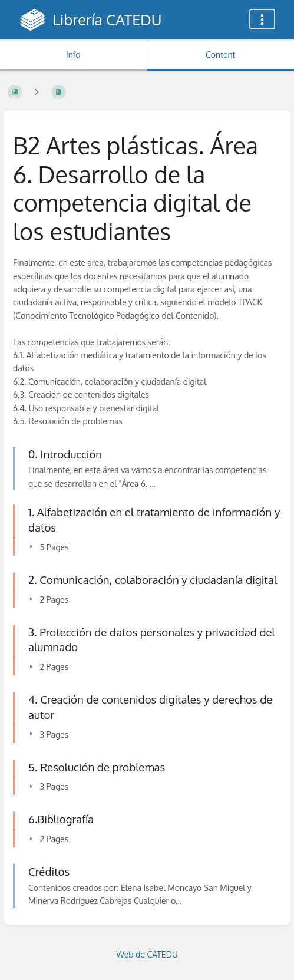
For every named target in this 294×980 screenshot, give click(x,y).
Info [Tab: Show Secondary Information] (73, 55)
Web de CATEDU (147, 954)
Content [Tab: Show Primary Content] (220, 55)
